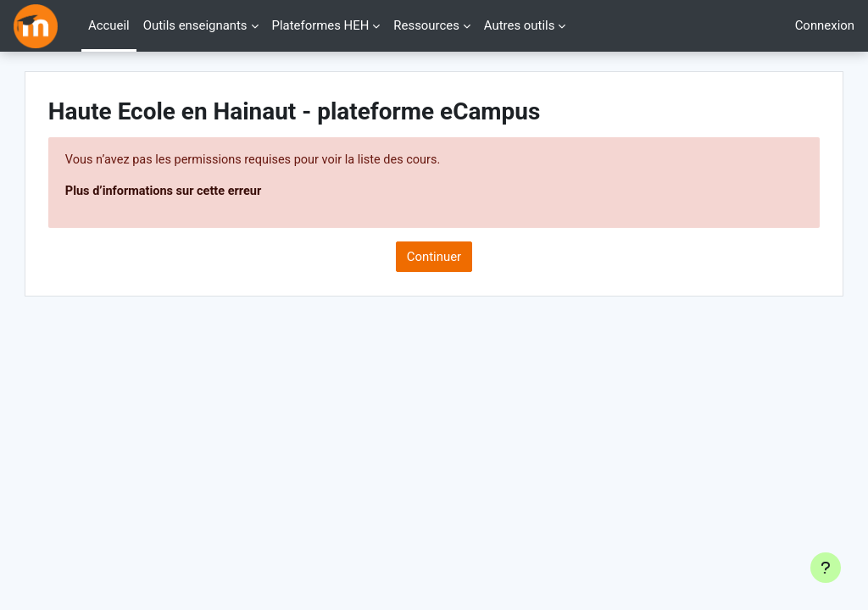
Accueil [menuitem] (109, 25)
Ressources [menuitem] (426, 25)
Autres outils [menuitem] (519, 25)
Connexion (825, 25)
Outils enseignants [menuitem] (195, 25)
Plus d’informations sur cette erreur (202, 192)
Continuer (434, 258)
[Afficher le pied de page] (826, 568)
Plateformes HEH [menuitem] (321, 25)
